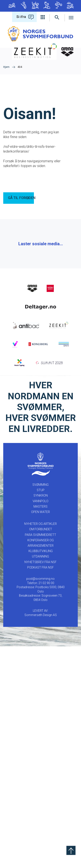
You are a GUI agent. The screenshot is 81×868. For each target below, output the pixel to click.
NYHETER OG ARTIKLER (40, 745)
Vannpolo (47, 5)
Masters (59, 5)
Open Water (70, 5)
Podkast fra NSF (40, 789)
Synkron (35, 5)
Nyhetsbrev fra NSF (40, 784)
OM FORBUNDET (41, 751)
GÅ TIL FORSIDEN (21, 198)
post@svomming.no (40, 800)
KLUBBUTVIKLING (41, 773)
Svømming (12, 5)
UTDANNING (40, 778)
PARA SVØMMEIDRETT (40, 757)
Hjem (6, 67)
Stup (24, 5)
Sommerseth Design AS (41, 837)
